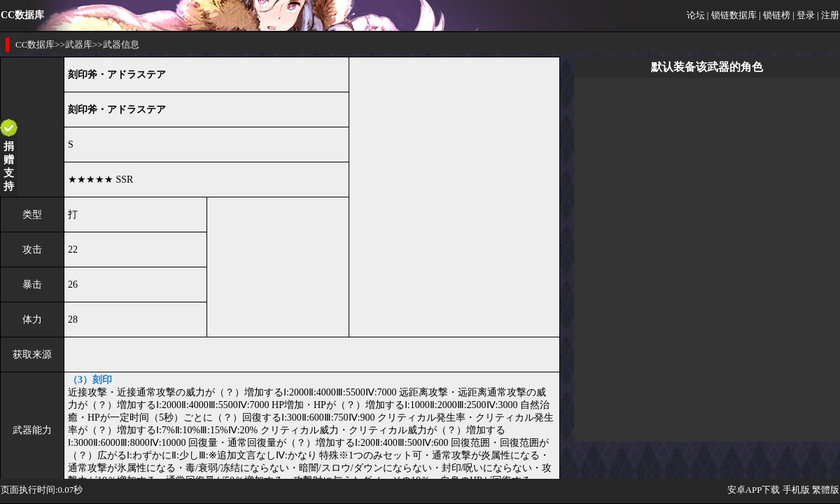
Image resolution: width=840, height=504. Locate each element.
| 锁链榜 (775, 15)
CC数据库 (35, 44)
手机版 (796, 490)
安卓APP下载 (754, 490)
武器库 (79, 44)
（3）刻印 (90, 380)
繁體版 (826, 490)
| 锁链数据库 (732, 15)
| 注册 (828, 15)
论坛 (696, 15)
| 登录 (804, 15)
